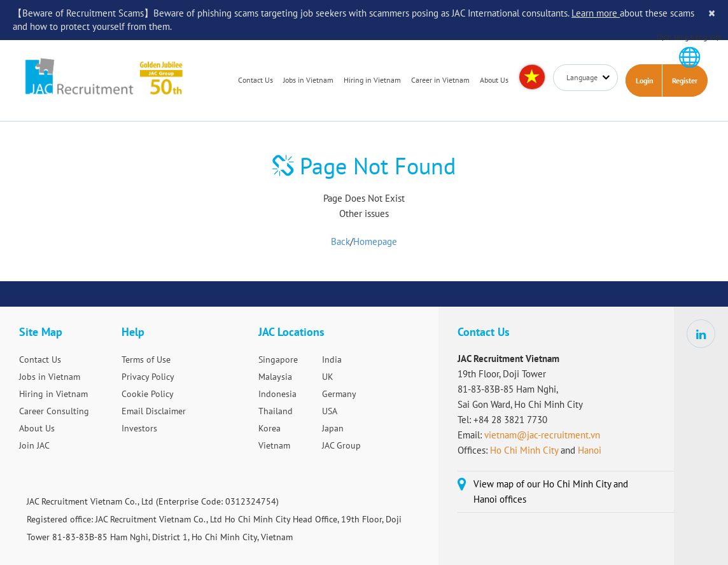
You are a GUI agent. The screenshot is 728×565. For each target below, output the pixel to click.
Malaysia (275, 377)
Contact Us (255, 80)
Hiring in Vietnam (372, 80)
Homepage (375, 241)
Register (685, 80)
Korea (269, 428)
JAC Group (341, 445)
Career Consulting (54, 411)
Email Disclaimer (154, 411)
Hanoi (590, 450)
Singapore (278, 359)
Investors (139, 428)
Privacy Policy (148, 377)
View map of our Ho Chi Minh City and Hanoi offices (551, 492)
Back (340, 241)
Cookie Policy (148, 394)
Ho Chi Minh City (524, 450)
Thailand (276, 411)
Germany (339, 394)
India (332, 359)
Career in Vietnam (440, 80)
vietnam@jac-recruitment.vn (542, 435)
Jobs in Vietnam (308, 80)
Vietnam (274, 445)
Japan (333, 428)
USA (330, 411)
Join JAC (34, 445)
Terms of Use (146, 359)
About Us (494, 80)
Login (645, 80)
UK (328, 377)
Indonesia (277, 394)
